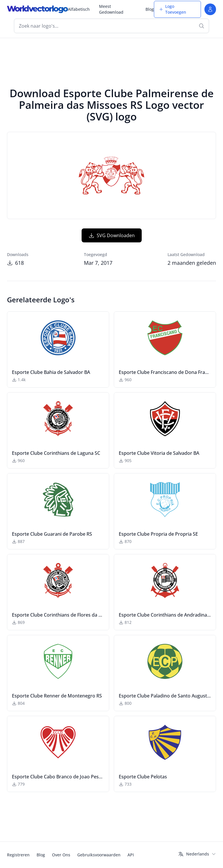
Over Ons (61, 855)
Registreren (18, 855)
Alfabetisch (79, 9)
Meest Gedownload (111, 9)
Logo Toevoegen (172, 9)
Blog (150, 9)
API (131, 855)
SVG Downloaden (112, 235)
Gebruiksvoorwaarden (99, 855)
